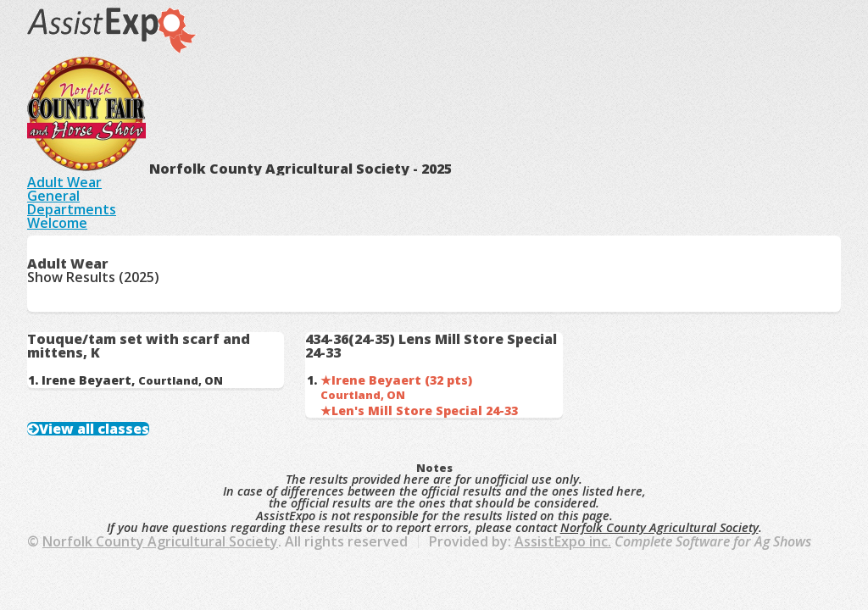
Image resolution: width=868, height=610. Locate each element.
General (53, 196)
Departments (72, 209)
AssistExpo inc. (563, 541)
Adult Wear (64, 182)
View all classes (94, 429)
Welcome (57, 223)
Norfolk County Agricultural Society (659, 527)
